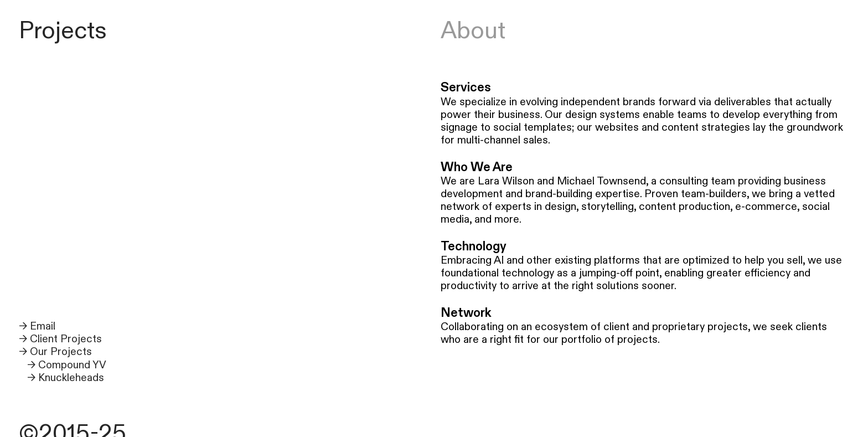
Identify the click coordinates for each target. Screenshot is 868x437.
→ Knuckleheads (66, 378)
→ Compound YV (67, 365)
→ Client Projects (60, 339)
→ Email (37, 326)
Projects (63, 31)
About (473, 31)
